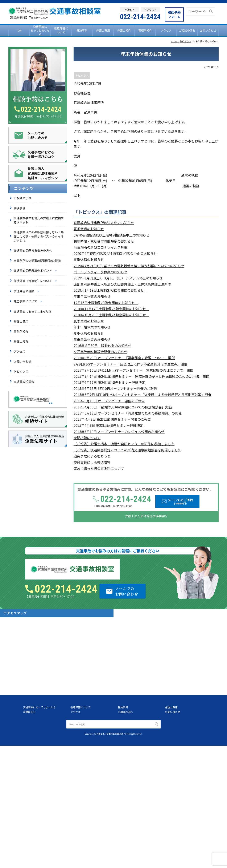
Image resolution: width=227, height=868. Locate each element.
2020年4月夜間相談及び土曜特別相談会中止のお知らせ (115, 253)
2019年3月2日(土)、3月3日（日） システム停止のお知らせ (118, 278)
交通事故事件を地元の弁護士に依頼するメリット (39, 220)
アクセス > (150, 9)
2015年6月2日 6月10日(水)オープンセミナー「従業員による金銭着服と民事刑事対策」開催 (143, 395)
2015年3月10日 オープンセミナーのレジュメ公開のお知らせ (119, 432)
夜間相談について (87, 438)
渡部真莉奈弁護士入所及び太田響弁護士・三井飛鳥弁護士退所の (122, 284)
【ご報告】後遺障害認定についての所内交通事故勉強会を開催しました (127, 450)
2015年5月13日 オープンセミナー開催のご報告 (109, 401)
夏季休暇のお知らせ (89, 229)
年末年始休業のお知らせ (92, 296)
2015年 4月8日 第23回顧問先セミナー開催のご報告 (112, 419)
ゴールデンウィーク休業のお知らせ (100, 272)
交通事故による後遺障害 (92, 462)
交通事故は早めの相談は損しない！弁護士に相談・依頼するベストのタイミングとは (39, 236)
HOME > (129, 9)
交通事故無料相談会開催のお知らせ (100, 352)
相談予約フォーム (174, 15)
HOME (174, 41)
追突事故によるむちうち (92, 456)
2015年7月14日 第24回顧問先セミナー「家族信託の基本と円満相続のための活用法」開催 (141, 376)
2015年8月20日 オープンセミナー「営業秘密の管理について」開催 (124, 358)
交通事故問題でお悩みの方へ (33, 250)
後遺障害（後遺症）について (35, 281)
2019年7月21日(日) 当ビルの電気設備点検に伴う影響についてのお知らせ (129, 266)
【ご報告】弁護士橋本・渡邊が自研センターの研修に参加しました (124, 444)
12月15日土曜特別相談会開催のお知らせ (106, 303)
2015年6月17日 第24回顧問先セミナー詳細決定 (109, 382)
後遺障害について (61, 30)
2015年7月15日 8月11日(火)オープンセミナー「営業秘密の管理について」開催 (133, 370)
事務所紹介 (145, 30)
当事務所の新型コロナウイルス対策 (100, 247)
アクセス (166, 30)
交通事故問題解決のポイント (35, 271)
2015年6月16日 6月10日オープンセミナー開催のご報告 (115, 389)
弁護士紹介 (124, 30)
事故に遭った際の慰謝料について (99, 469)
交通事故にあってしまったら (40, 31)
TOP (19, 30)
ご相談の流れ (187, 30)
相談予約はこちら (38, 99)
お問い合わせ (208, 30)
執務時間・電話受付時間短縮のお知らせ (104, 241)
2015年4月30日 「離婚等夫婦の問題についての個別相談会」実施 (123, 407)
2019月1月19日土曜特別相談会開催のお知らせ (110, 290)
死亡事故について (28, 301)
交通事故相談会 (24, 381)
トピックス (185, 41)
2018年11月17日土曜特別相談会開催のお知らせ (111, 309)
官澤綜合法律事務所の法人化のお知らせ (104, 223)
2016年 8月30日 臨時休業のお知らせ (102, 346)
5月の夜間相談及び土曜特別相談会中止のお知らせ (112, 235)
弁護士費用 (103, 30)
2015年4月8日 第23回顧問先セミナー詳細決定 (108, 425)
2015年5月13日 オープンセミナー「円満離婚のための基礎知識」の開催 (128, 413)
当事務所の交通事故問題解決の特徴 (37, 261)
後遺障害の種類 (26, 291)
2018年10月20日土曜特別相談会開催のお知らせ (111, 315)
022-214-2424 (140, 17)
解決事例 (82, 30)
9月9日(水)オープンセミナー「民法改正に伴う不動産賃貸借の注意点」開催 (130, 364)
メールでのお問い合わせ (127, 591)
